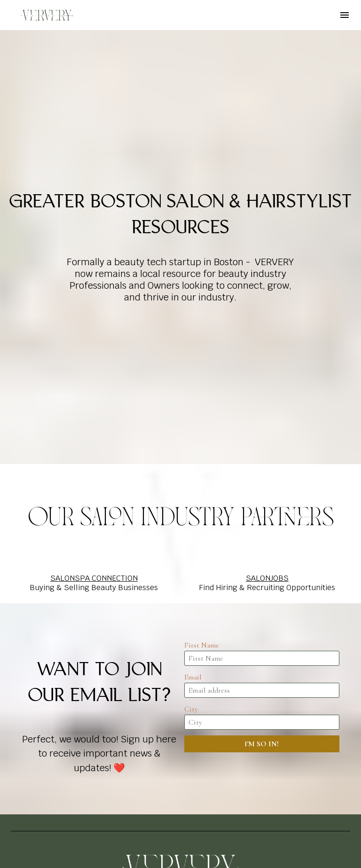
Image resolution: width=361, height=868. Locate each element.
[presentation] (262, 645)
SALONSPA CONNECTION (94, 449)
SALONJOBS (267, 449)
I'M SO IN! (262, 615)
